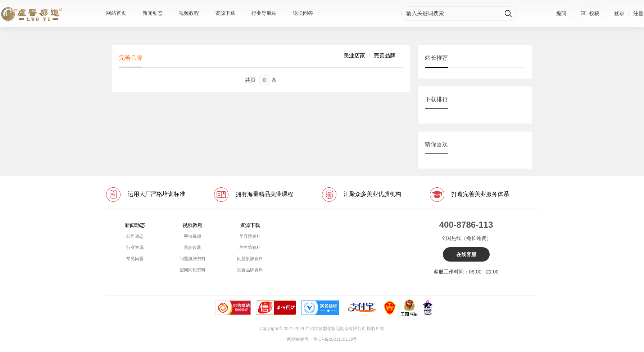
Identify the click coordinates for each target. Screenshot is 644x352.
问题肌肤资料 (192, 259)
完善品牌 (385, 55)
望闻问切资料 (192, 270)
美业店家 (354, 55)
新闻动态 (153, 13)
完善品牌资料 (250, 270)
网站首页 (116, 13)
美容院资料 (250, 236)
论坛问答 (303, 13)
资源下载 (225, 13)
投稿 (590, 13)
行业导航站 (264, 13)
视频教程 (189, 13)
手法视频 (192, 236)
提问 (561, 13)
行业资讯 (135, 248)
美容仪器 (192, 248)
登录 (619, 13)
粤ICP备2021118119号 (335, 339)
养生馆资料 (250, 248)
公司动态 (135, 236)
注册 (639, 13)
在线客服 (466, 254)
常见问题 (135, 259)
